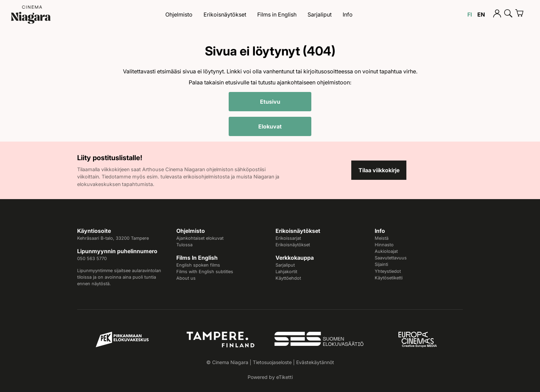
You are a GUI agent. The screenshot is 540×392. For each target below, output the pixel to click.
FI (470, 14)
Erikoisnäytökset (225, 14)
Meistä (382, 238)
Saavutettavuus (391, 258)
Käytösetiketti (389, 278)
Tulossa (184, 245)
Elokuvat (270, 126)
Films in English (277, 14)
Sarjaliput (320, 14)
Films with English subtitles (205, 272)
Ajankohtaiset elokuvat (200, 238)
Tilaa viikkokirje (379, 170)
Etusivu (270, 102)
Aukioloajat (386, 251)
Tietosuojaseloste (272, 362)
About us (186, 278)
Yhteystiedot (388, 271)
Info (348, 14)
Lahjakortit (286, 272)
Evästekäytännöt (315, 362)
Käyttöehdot (288, 278)
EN (481, 14)
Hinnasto (384, 245)
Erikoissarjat (288, 238)
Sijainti (381, 264)
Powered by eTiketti (270, 377)
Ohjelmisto (179, 14)
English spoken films (198, 265)
